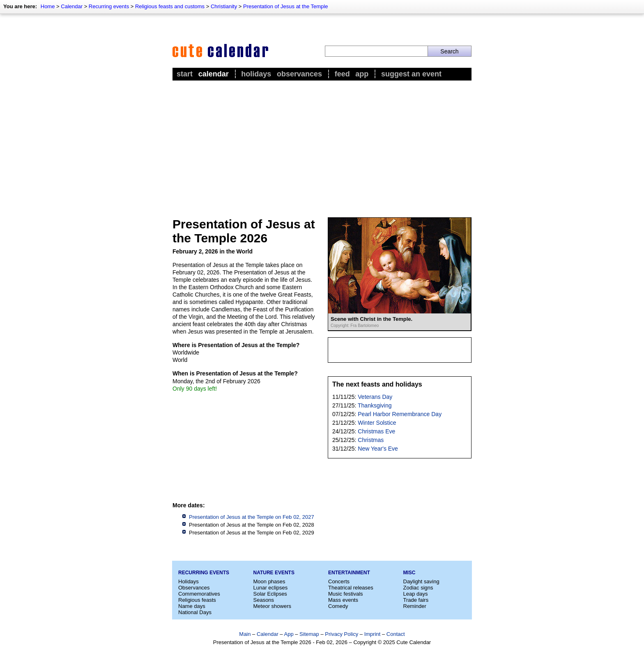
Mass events (343, 600)
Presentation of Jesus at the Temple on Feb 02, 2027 (252, 517)
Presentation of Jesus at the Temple (285, 6)
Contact (396, 634)
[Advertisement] (322, 144)
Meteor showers (272, 606)
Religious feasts (197, 600)
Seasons (264, 600)
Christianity (224, 6)
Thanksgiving (375, 405)
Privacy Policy (342, 634)
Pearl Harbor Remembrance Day (400, 414)
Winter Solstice (377, 423)
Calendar (72, 6)
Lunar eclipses (271, 588)
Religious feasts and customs (170, 6)
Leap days (416, 594)
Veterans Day (375, 397)
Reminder (415, 606)
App (362, 74)
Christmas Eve (376, 431)
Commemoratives (199, 594)
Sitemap (309, 634)
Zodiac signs (418, 588)
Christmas (371, 440)
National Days (195, 612)
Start (185, 74)
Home (48, 6)
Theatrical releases (351, 588)
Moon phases (269, 581)
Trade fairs (416, 600)
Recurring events (109, 6)
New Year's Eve (378, 449)
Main (245, 634)
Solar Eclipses (270, 594)
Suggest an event (411, 74)
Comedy (338, 606)
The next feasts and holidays (377, 384)
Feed (342, 74)
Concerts (339, 581)
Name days (192, 606)
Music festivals (346, 594)
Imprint (373, 634)
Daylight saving (421, 581)
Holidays (256, 74)
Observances (299, 74)
